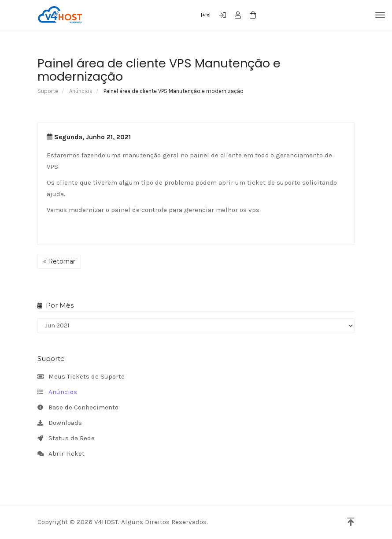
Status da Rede (66, 439)
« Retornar (59, 261)
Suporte (48, 91)
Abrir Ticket (61, 454)
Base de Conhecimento (78, 408)
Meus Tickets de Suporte (81, 377)
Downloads (60, 423)
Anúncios (81, 91)
